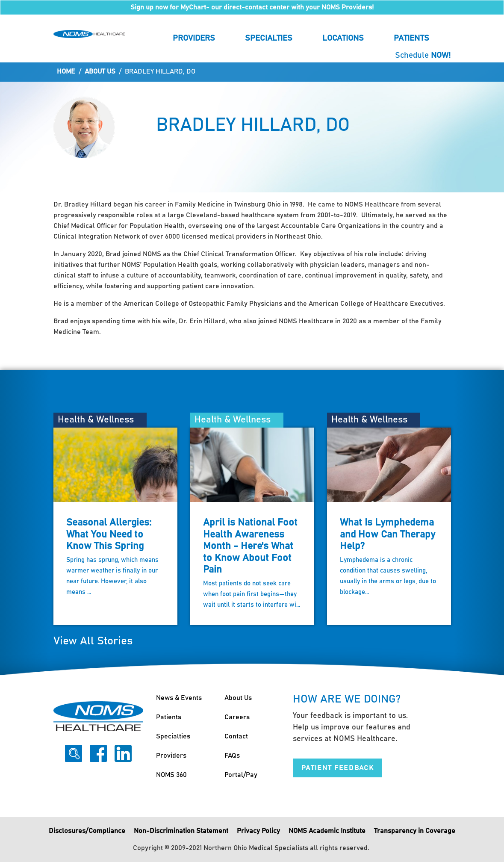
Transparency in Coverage (415, 831)
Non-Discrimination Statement (181, 831)
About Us (100, 71)
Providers (194, 38)
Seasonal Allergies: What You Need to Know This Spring (109, 534)
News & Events (179, 698)
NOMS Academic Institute (327, 831)
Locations (343, 38)
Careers (237, 717)
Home (66, 71)
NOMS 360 (171, 775)
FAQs (232, 756)
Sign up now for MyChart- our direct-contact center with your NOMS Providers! (252, 7)
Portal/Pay (241, 775)
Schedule (423, 55)
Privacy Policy (258, 831)
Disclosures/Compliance (87, 831)
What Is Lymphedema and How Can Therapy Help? (388, 534)
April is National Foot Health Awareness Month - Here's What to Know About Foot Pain (250, 546)
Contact (236, 736)
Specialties (269, 38)
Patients (411, 38)
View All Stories (93, 641)
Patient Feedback (338, 768)
